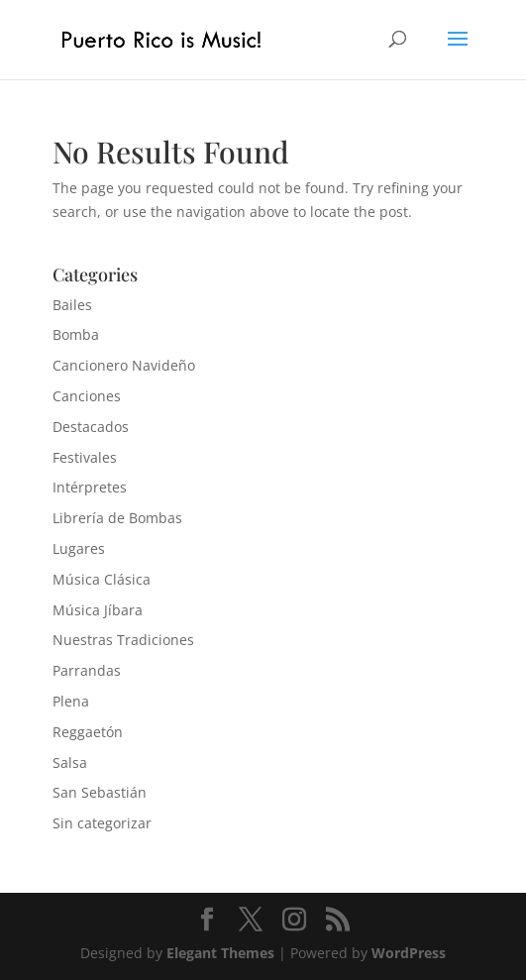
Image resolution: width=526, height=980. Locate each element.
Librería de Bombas (117, 518)
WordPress (409, 953)
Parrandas (87, 670)
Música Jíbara (98, 610)
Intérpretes (90, 487)
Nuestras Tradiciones (123, 640)
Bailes (72, 305)
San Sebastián (100, 792)
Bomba (76, 334)
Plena (71, 701)
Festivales (85, 457)
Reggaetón (88, 732)
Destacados (91, 427)
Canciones (87, 396)
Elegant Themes (220, 953)
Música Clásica (102, 579)
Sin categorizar (102, 823)
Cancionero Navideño (124, 365)
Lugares (79, 548)
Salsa (70, 762)
